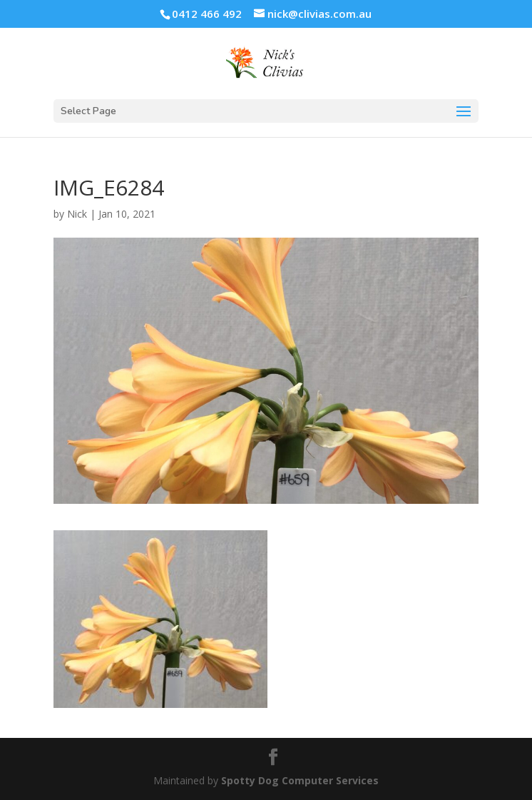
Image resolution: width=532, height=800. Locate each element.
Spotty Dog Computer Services (300, 780)
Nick (77, 214)
